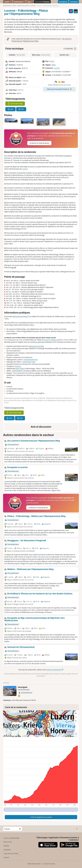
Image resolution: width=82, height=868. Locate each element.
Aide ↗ (30, 2)
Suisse (52, 61)
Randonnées (19, 2)
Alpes (54, 65)
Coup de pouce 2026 (12, 853)
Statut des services (34, 864)
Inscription (63, 2)
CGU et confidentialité (11, 838)
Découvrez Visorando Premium (59, 89)
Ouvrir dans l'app (15, 104)
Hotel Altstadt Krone (30, 360)
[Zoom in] (76, 713)
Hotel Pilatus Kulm (29, 362)
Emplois (6, 846)
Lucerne (57, 68)
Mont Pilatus (20, 369)
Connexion (74, 2)
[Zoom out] (76, 717)
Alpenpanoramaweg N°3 (21, 316)
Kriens (61, 196)
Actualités (7, 850)
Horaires (18, 366)
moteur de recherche (55, 670)
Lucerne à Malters (50, 340)
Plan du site (8, 842)
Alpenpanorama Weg (36, 346)
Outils (8, 2)
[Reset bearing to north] (76, 721)
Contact (6, 857)
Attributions (7, 736)
